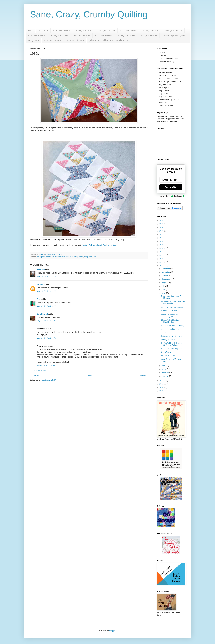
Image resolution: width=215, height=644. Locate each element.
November (166, 272)
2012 (162, 380)
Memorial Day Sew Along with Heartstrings (173, 303)
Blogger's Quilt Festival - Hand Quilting (171, 321)
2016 (162, 255)
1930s (164, 333)
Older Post (143, 376)
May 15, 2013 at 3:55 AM (47, 338)
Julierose (41, 269)
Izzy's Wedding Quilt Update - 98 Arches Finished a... (173, 344)
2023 (162, 231)
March (164, 369)
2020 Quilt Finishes (37, 35)
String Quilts (34, 40)
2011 (162, 384)
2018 (162, 248)
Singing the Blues (168, 340)
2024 (162, 227)
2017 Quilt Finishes (104, 35)
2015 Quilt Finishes (148, 35)
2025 (162, 224)
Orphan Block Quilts (75, 40)
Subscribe (171, 187)
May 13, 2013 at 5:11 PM (47, 276)
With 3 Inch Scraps (52, 40)
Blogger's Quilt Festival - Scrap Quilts (171, 315)
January (165, 376)
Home (30, 31)
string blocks (79, 257)
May (163, 293)
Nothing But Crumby (169, 311)
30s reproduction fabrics (45, 257)
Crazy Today (166, 352)
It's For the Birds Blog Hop (171, 349)
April (164, 366)
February (165, 373)
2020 (162, 241)
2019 (162, 245)
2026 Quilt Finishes (62, 31)
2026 (162, 220)
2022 (162, 234)
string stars (88, 257)
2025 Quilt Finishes (84, 31)
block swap (70, 257)
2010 (162, 387)
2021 (162, 238)
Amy (39, 299)
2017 (162, 252)
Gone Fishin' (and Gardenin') (172, 326)
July (163, 286)
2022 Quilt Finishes (151, 31)
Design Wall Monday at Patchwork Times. (100, 245)
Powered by (171, 196)
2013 (162, 266)
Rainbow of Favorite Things (172, 336)
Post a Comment (40, 371)
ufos (94, 257)
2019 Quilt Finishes (59, 35)
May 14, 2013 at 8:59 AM (47, 321)
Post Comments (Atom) (50, 380)
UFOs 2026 (43, 31)
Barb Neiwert (42, 314)
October (165, 276)
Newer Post (35, 376)
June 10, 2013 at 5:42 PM (47, 365)
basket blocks (60, 257)
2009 (162, 391)
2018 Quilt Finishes (81, 35)
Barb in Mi (41, 284)
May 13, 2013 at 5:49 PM (47, 291)
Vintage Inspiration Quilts (173, 35)
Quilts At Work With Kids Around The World (109, 40)
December (166, 269)
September (166, 279)
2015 (162, 259)
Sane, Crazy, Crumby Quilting (89, 14)
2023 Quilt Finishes (129, 31)
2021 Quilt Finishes (173, 31)
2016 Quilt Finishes (126, 35)
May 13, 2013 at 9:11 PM (47, 306)
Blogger (112, 631)
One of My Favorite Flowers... (173, 307)
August (165, 283)
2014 (162, 262)
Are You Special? (168, 356)
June (164, 290)
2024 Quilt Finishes (106, 31)
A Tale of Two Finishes (170, 329)
